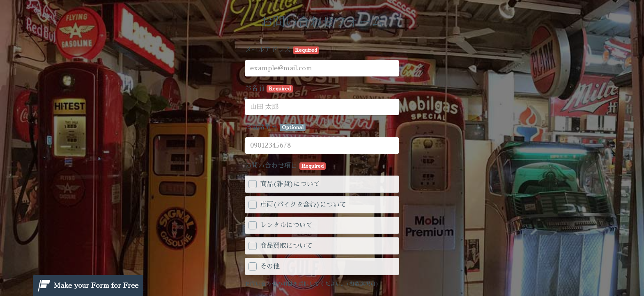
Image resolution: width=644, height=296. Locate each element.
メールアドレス (282, 50)
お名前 (269, 89)
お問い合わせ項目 (285, 166)
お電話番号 (275, 127)
